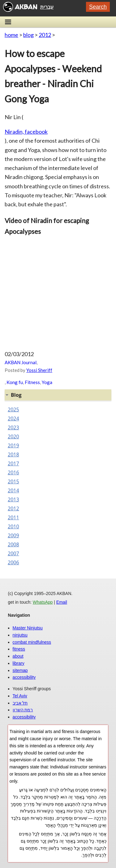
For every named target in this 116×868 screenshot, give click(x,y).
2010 (13, 526)
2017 (13, 463)
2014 (13, 490)
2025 (13, 409)
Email (62, 602)
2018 (13, 454)
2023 (13, 427)
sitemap (20, 670)
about (18, 656)
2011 (13, 517)
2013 (13, 499)
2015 (13, 481)
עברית (47, 7)
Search (98, 7)
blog (28, 35)
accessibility (24, 677)
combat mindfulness (32, 642)
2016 (13, 472)
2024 (13, 418)
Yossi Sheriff (39, 370)
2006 (13, 562)
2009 (13, 535)
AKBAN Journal (21, 362)
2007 (13, 553)
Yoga (47, 382)
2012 (45, 35)
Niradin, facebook (26, 132)
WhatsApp (43, 602)
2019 (13, 445)
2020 (13, 436)
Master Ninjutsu (28, 628)
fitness (19, 649)
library (19, 663)
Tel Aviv (20, 696)
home (11, 35)
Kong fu (15, 382)
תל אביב (20, 703)
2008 (13, 544)
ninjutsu (20, 635)
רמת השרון (23, 710)
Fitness (32, 382)
